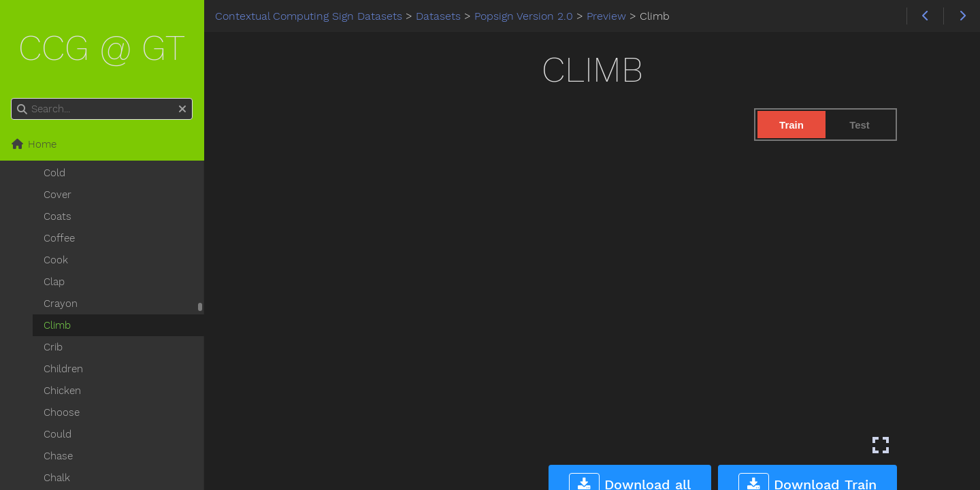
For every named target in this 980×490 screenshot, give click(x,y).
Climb (57, 325)
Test (860, 125)
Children (63, 369)
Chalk (57, 478)
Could (58, 434)
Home (34, 144)
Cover (58, 195)
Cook (56, 260)
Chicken (62, 391)
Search (12, 98)
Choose (62, 412)
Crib (53, 347)
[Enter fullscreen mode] (881, 445)
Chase (58, 456)
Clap (54, 282)
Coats (58, 216)
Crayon (61, 304)
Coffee (59, 238)
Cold (54, 173)
